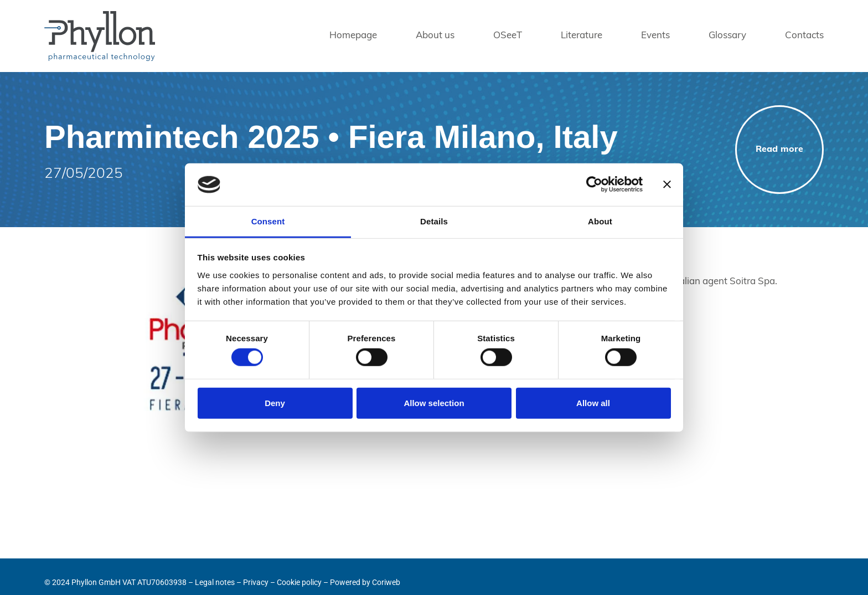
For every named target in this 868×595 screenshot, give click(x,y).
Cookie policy (299, 582)
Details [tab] (434, 221)
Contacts (804, 36)
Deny (275, 402)
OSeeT (508, 36)
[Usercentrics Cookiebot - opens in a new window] (594, 184)
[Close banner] (667, 184)
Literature (582, 36)
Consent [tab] (268, 221)
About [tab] (600, 221)
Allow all (593, 402)
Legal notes (215, 582)
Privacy (256, 582)
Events (655, 36)
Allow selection (434, 402)
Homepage (353, 36)
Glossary (727, 36)
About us (435, 36)
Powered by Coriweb (365, 582)
